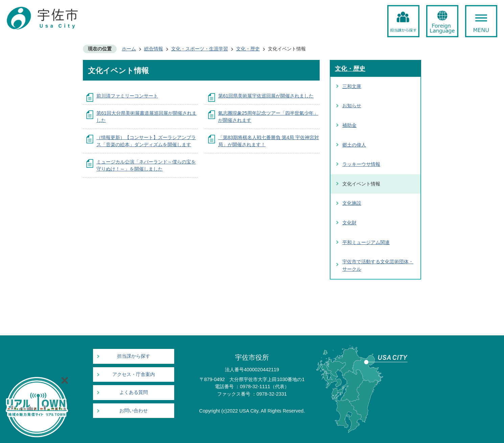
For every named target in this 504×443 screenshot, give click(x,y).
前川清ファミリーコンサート (127, 96)
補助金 (349, 125)
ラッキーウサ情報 (361, 164)
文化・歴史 (248, 49)
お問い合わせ (134, 411)
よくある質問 (134, 392)
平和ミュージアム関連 (366, 242)
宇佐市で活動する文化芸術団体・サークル (378, 265)
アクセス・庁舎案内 (134, 374)
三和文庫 (352, 86)
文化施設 (352, 203)
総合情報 (154, 49)
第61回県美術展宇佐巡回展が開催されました (266, 96)
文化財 (349, 223)
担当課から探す (134, 356)
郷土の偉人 (354, 145)
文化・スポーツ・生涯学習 (200, 49)
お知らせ (352, 106)
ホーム (129, 49)
